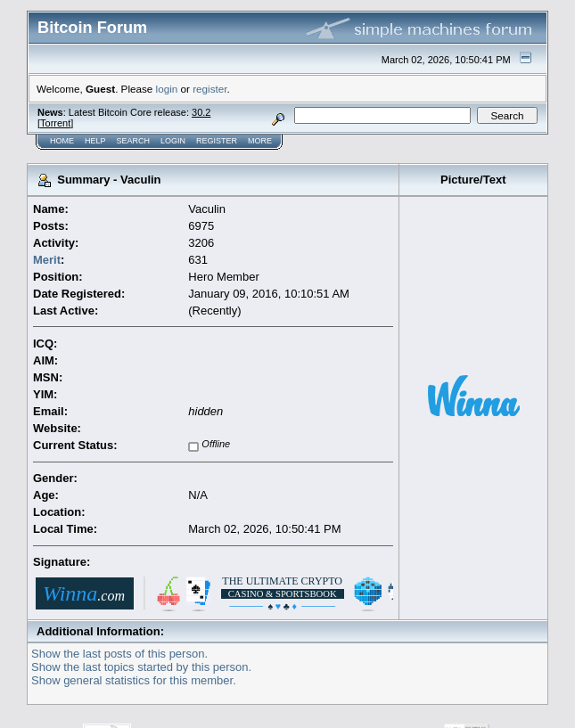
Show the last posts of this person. (119, 654)
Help (95, 141)
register (209, 89)
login (167, 89)
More (260, 141)
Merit (47, 260)
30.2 (201, 112)
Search (134, 141)
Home (62, 141)
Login (173, 141)
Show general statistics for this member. (134, 680)
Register (217, 141)
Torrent (55, 123)
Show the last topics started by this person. (141, 667)
